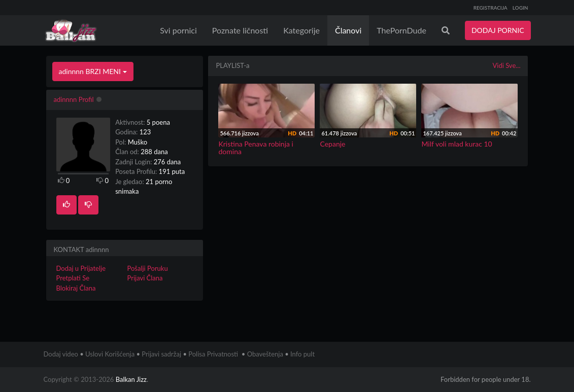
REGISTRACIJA (491, 8)
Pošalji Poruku (147, 268)
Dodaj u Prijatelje (81, 268)
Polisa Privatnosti (213, 354)
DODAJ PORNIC (498, 30)
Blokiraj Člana (76, 288)
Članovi (348, 30)
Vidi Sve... (506, 65)
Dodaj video (61, 354)
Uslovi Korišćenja (110, 354)
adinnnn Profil (74, 99)
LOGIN (520, 8)
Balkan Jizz (131, 379)
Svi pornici (178, 30)
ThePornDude (401, 30)
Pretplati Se (73, 278)
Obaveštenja (265, 354)
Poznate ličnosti (240, 30)
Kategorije (301, 30)
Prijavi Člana (145, 278)
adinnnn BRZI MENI (93, 71)
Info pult (302, 354)
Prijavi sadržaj (161, 354)
